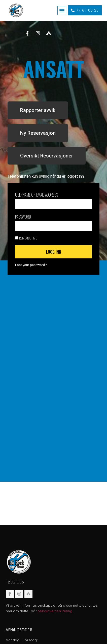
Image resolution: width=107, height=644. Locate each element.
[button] (62, 10)
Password (23, 217)
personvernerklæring (55, 611)
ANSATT (54, 68)
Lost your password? (31, 265)
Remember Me (26, 238)
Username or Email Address (37, 195)
